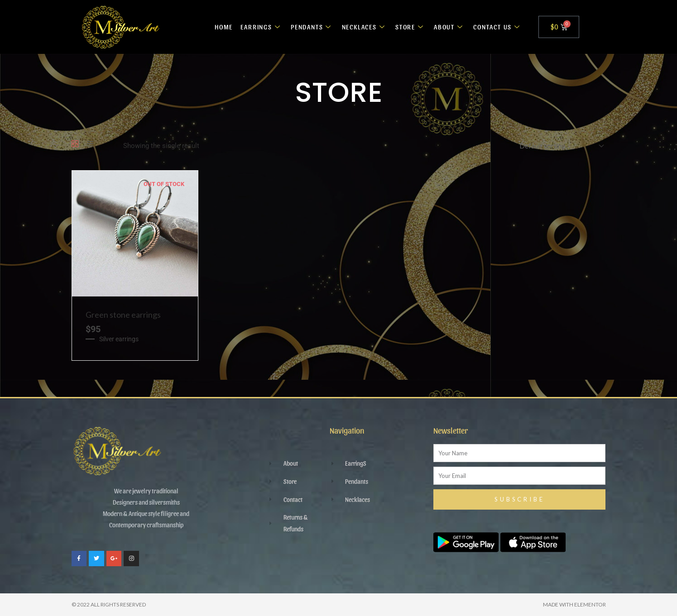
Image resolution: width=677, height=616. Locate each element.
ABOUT (448, 27)
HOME (219, 27)
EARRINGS (257, 27)
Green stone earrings (123, 315)
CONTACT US (497, 27)
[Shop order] (559, 146)
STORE (409, 27)
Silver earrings (119, 339)
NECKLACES (363, 27)
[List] (90, 144)
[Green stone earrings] (135, 233)
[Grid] (75, 144)
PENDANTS (309, 27)
